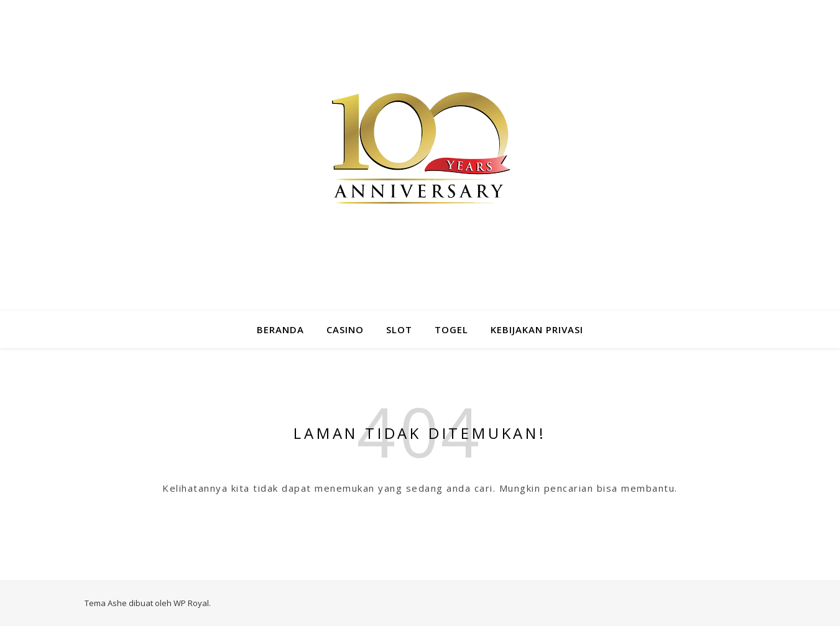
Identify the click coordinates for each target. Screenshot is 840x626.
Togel (451, 329)
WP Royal (191, 603)
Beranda (280, 329)
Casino (345, 329)
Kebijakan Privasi (537, 329)
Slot (399, 329)
